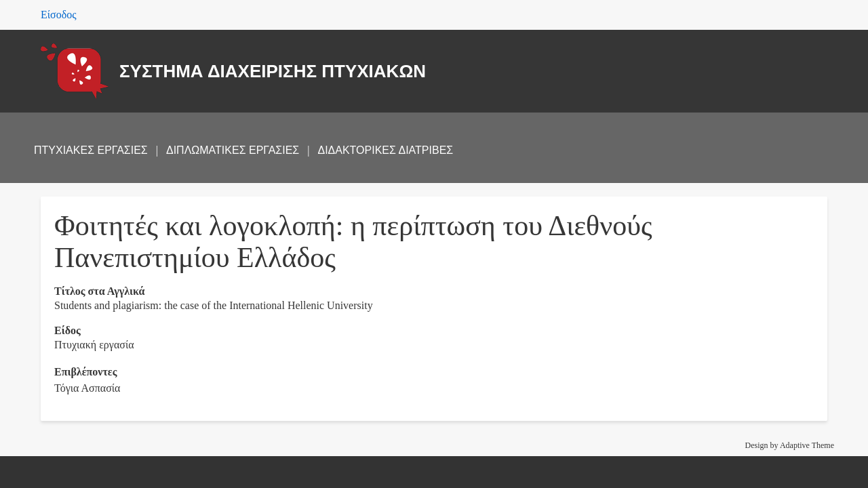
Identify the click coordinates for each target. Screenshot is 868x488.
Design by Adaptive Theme (790, 445)
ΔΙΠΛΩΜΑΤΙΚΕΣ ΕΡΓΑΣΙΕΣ (233, 150)
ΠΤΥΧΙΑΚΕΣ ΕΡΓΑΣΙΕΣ (91, 150)
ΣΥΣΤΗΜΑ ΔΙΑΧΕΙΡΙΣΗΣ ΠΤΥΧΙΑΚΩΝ (273, 71)
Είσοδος (59, 15)
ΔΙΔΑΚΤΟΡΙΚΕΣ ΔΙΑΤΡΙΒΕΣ (385, 150)
